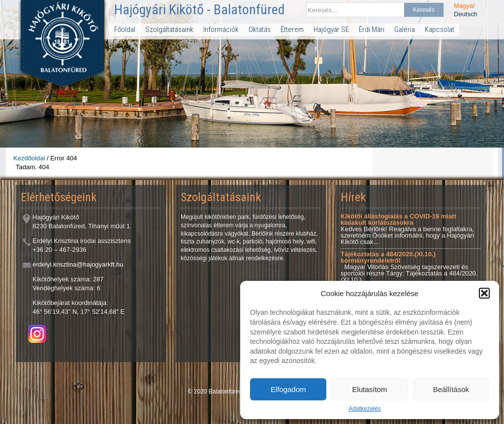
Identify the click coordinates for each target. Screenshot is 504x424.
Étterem (292, 30)
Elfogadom (288, 389)
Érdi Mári (372, 30)
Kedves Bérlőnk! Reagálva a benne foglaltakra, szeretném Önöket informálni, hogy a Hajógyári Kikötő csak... (407, 229)
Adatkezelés (364, 409)
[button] (484, 293)
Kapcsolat (440, 30)
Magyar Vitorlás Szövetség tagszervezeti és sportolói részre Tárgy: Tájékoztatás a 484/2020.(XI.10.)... (409, 267)
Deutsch (466, 14)
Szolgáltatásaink (169, 30)
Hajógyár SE (331, 30)
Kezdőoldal (29, 158)
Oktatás (260, 30)
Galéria (405, 30)
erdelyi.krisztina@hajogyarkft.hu (78, 264)
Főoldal (125, 30)
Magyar (464, 6)
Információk (221, 30)
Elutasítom (370, 389)
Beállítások (451, 389)
